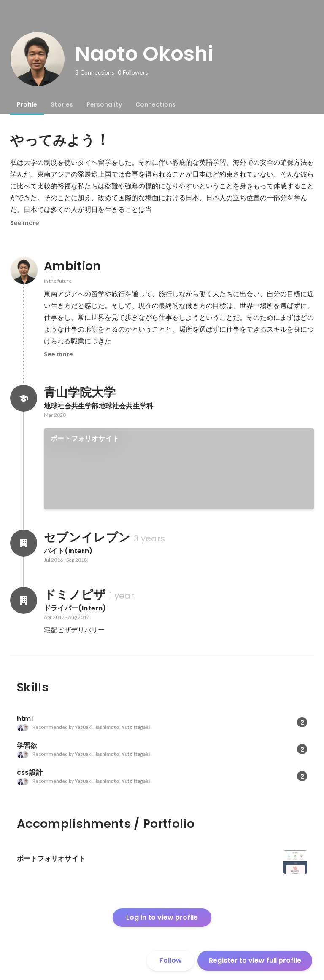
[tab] (27, 104)
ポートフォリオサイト (85, 438)
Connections (155, 104)
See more (25, 223)
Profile (27, 104)
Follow (171, 960)
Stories (62, 104)
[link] (179, 469)
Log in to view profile (162, 917)
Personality (104, 104)
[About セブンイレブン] (24, 543)
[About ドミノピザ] (24, 600)
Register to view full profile (255, 960)
